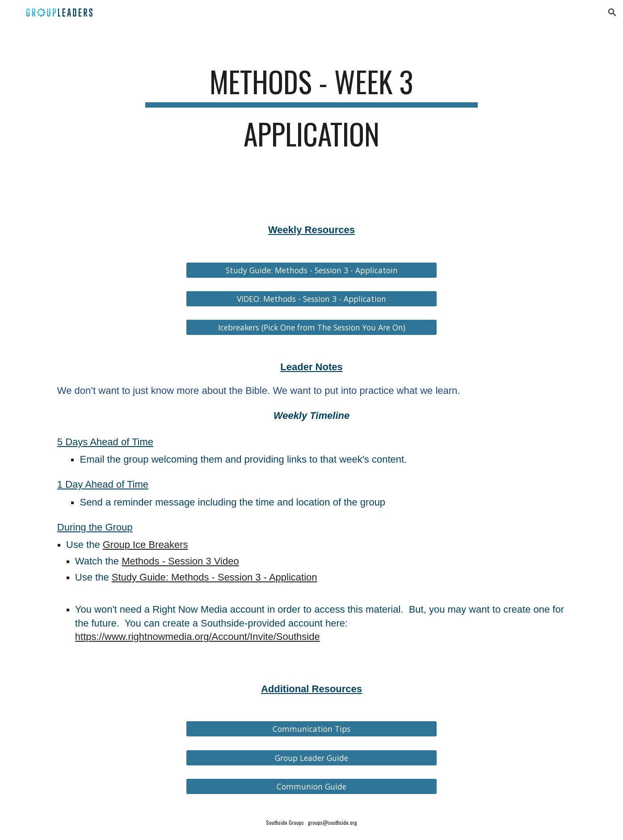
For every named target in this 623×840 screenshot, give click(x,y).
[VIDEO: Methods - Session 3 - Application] (311, 299)
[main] (311, 112)
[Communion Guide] (311, 786)
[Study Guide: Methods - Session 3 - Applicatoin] (311, 270)
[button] (612, 13)
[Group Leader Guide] (311, 758)
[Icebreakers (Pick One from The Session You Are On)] (311, 328)
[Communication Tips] (311, 729)
